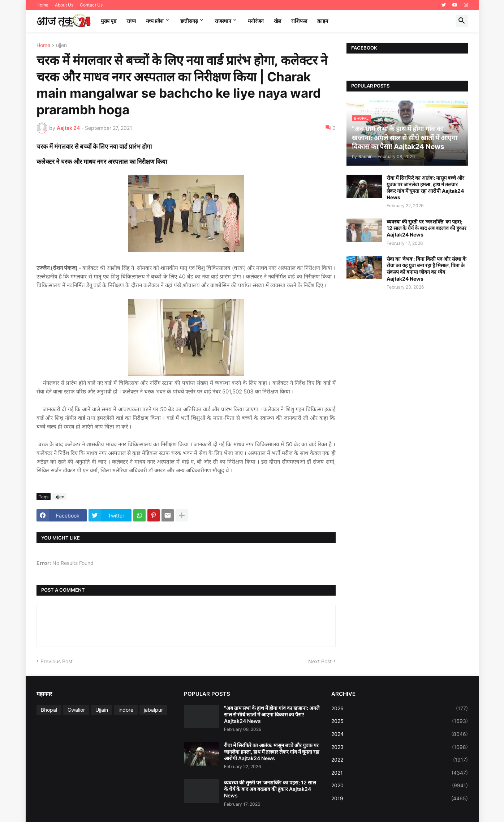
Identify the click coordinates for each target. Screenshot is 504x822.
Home (42, 5)
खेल (277, 21)
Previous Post (57, 661)
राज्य (131, 21)
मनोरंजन (256, 21)
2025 (400, 721)
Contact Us (91, 5)
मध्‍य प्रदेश (155, 21)
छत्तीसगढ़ (189, 21)
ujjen (61, 45)
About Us (64, 5)
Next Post (320, 661)
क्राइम (323, 21)
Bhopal (49, 710)
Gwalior (76, 710)
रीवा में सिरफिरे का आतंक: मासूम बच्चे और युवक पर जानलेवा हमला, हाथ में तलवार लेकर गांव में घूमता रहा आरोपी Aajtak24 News (425, 188)
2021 (400, 773)
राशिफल (299, 21)
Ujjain (102, 710)
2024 (400, 734)
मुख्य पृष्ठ (109, 21)
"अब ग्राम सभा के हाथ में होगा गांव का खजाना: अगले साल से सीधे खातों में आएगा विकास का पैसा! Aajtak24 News (272, 714)
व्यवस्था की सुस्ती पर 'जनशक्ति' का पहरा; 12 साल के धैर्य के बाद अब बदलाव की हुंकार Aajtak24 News (427, 228)
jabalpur (153, 710)
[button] (462, 21)
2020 (400, 785)
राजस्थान (223, 21)
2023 (400, 747)
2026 (400, 708)
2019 (400, 798)
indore (126, 710)
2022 (400, 760)
